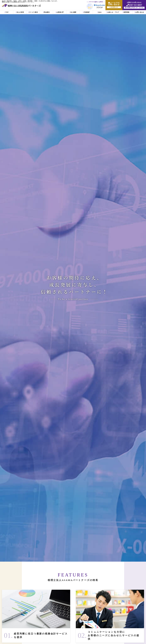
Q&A (100, 12)
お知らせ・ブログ (113, 12)
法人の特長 (20, 12)
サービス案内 (34, 12)
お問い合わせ (140, 12)
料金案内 (47, 12)
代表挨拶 (87, 12)
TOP (7, 12)
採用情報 (127, 12)
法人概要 (73, 12)
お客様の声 (60, 12)
